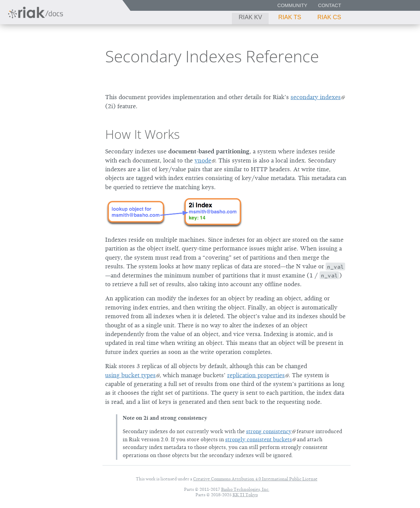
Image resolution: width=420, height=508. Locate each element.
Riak (29, 55)
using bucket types (130, 375)
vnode (203, 160)
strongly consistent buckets (259, 440)
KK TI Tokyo (245, 495)
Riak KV (250, 17)
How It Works (142, 134)
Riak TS (290, 17)
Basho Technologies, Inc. (245, 489)
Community (292, 5)
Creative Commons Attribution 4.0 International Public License (255, 479)
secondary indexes (316, 97)
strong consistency (269, 431)
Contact (330, 5)
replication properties (256, 375)
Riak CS (329, 17)
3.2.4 (69, 56)
